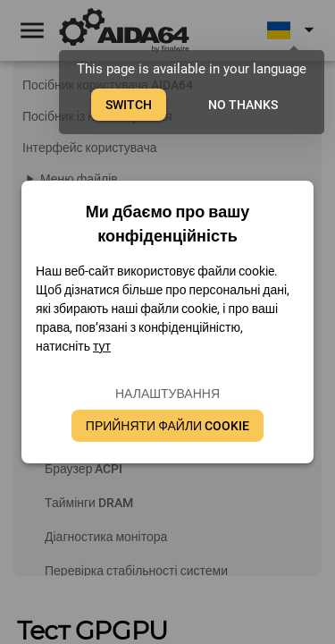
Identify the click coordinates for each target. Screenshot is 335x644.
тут (102, 346)
